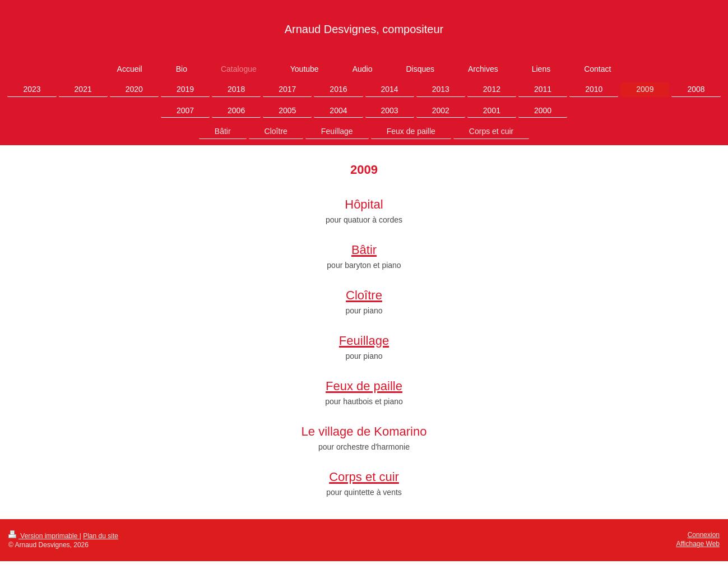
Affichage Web (698, 544)
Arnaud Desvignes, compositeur (364, 29)
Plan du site (101, 536)
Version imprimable (44, 536)
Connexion (704, 535)
